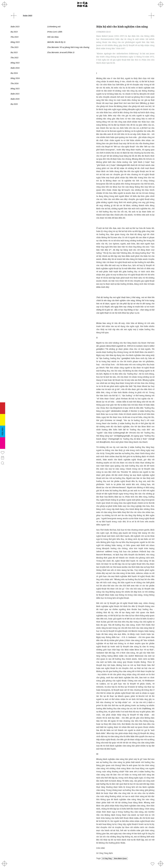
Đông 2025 (15, 89)
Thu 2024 (15, 83)
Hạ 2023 (14, 32)
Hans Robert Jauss (120, 858)
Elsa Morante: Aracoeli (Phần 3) (61, 52)
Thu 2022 (15, 58)
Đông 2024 (15, 78)
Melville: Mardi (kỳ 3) (56, 42)
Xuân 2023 (15, 27)
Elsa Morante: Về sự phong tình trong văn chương (68, 47)
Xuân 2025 (15, 94)
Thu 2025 (15, 47)
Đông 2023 (15, 42)
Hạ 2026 (14, 104)
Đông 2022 (15, 63)
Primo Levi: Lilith (55, 32)
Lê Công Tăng (107, 858)
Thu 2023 (15, 37)
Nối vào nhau (53, 37)
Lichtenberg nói (54, 27)
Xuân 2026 (15, 99)
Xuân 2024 (15, 68)
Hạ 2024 (14, 73)
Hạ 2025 (14, 52)
